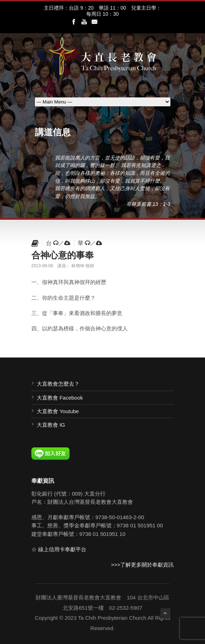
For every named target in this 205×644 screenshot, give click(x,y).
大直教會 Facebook (60, 398)
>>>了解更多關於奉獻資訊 (142, 565)
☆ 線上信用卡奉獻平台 (59, 549)
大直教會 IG (51, 425)
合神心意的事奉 (63, 255)
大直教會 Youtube (58, 411)
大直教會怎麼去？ (58, 384)
